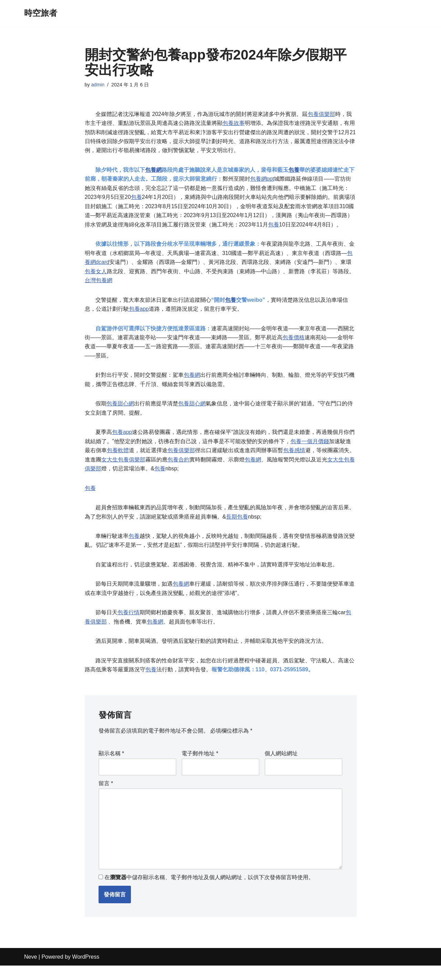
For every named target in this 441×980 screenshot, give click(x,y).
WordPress (86, 971)
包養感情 (294, 458)
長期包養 (237, 526)
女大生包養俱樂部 (123, 467)
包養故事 (234, 124)
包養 (294, 172)
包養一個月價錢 (310, 449)
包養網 (154, 172)
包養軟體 (118, 458)
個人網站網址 (281, 765)
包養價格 (294, 343)
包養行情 (129, 623)
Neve (30, 971)
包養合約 (178, 467)
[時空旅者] (41, 13)
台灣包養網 (99, 285)
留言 (106, 796)
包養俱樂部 (322, 114)
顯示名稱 (111, 765)
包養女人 (96, 275)
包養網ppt (262, 181)
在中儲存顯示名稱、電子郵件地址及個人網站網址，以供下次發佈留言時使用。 (209, 892)
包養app (139, 314)
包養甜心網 (121, 410)
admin (98, 85)
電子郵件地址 (200, 765)
